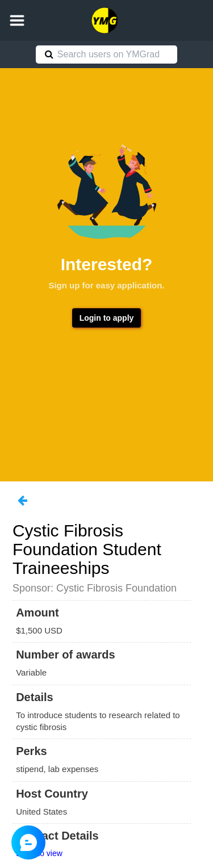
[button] (17, 20)
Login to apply (107, 318)
